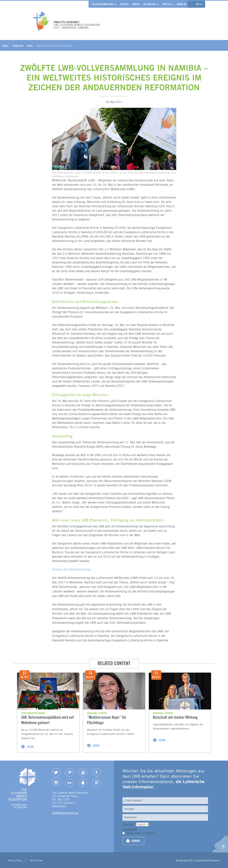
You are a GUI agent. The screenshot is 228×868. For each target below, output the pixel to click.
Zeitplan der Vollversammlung (71, 569)
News (30, 46)
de (198, 4)
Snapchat (83, 783)
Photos (124, 4)
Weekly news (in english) (141, 833)
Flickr (70, 783)
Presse (166, 4)
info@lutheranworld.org (65, 813)
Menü (182, 4)
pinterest (96, 783)
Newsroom (18, 46)
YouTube (83, 772)
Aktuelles (150, 4)
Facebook (96, 772)
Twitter (56, 772)
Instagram (56, 783)
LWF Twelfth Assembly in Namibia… (55, 46)
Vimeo (70, 772)
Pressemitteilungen (33, 713)
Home (5, 46)
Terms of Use (36, 860)
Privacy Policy (15, 860)
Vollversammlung (103, 4)
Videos (136, 4)
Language (129, 824)
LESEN (30, 747)
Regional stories (97, 713)
